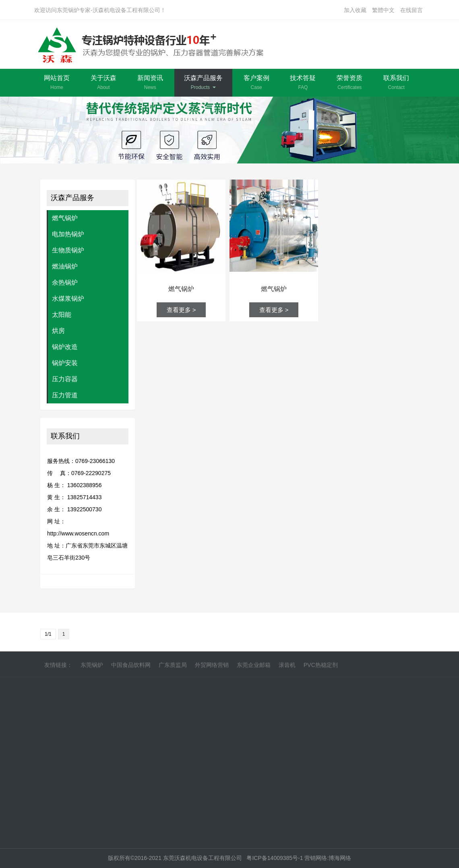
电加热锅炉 (68, 234)
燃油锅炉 (65, 266)
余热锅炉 (65, 282)
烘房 (58, 331)
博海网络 (340, 858)
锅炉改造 (65, 347)
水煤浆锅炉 (68, 299)
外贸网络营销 (212, 667)
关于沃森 (103, 82)
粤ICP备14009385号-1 (275, 858)
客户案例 (256, 82)
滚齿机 (287, 667)
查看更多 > (181, 310)
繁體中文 (383, 10)
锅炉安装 (65, 363)
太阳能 (62, 315)
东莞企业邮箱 (254, 667)
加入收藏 (355, 10)
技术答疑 (303, 82)
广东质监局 (173, 667)
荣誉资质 (349, 82)
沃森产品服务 (203, 82)
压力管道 (65, 395)
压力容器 (65, 379)
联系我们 (396, 82)
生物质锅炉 (68, 250)
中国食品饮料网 (131, 667)
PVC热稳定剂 (321, 667)
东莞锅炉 (92, 667)
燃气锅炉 (65, 218)
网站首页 (57, 82)
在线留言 (411, 10)
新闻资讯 (150, 82)
